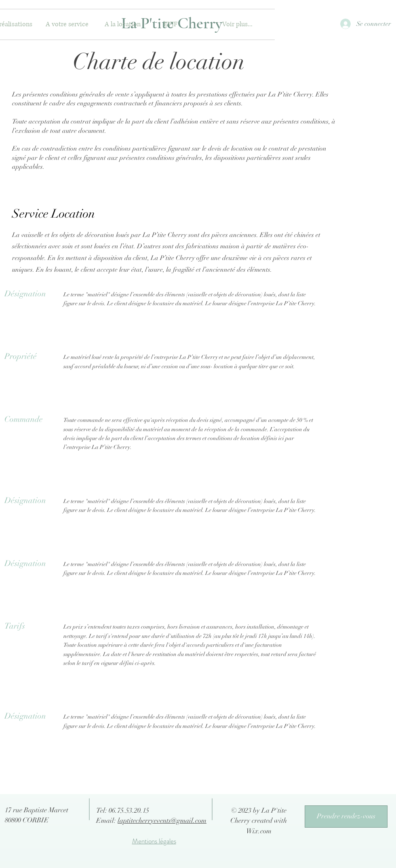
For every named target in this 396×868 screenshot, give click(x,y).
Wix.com (259, 831)
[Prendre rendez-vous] (346, 817)
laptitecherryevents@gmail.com (162, 821)
